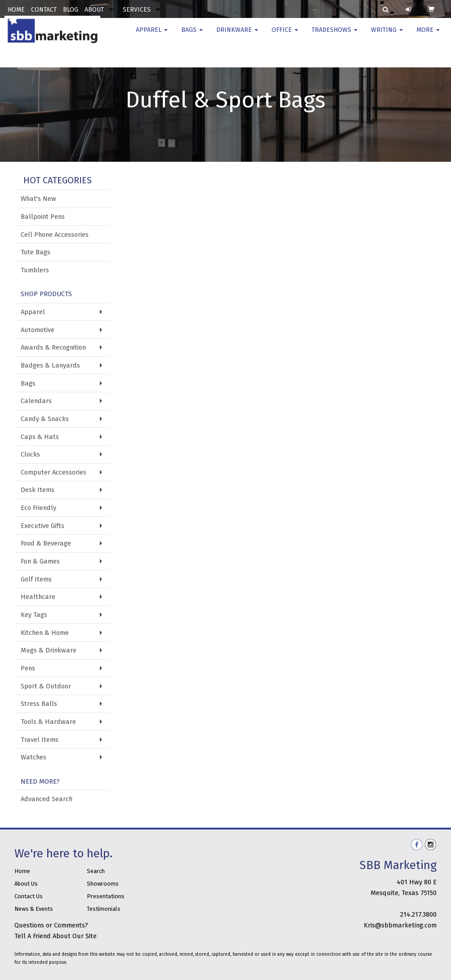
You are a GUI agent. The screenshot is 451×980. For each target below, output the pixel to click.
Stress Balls (39, 704)
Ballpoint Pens (43, 217)
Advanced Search (47, 799)
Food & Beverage (46, 543)
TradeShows (335, 36)
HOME (16, 10)
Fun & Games (40, 561)
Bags (192, 36)
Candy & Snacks (45, 419)
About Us (26, 884)
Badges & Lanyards (50, 365)
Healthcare (38, 597)
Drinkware (237, 36)
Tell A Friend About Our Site (56, 936)
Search (96, 871)
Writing (387, 36)
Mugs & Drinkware (49, 650)
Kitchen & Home (45, 633)
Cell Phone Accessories (55, 235)
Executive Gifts (42, 526)
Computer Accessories (54, 472)
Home (22, 871)
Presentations (106, 896)
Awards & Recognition (53, 347)
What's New (38, 199)
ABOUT (94, 10)
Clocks (30, 454)
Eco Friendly (38, 508)
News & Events (34, 909)
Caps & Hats (40, 437)
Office (285, 36)
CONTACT (44, 10)
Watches (33, 757)
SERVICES (137, 10)
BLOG (71, 10)
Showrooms (103, 884)
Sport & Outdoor (46, 686)
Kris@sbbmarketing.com (400, 925)
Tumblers (35, 270)
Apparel (152, 36)
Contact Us (29, 896)
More (428, 36)
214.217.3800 (418, 914)
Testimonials (104, 909)
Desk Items (38, 490)
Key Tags (34, 615)
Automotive (38, 330)
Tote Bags (36, 252)
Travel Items (40, 740)
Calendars (36, 401)
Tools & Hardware (48, 722)
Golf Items (36, 579)
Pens (28, 668)
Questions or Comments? (51, 925)
